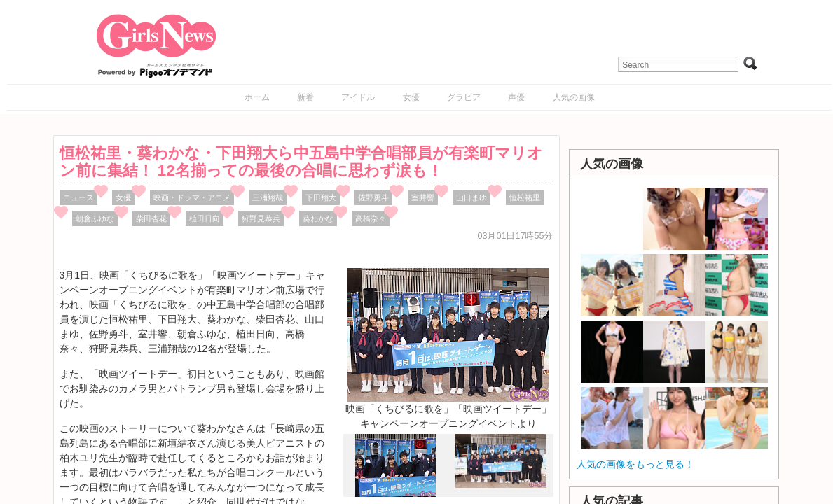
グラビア (464, 97)
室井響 (423, 197)
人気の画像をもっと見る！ (635, 464)
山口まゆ (471, 197)
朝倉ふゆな (95, 218)
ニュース (78, 197)
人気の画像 (574, 97)
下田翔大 (321, 197)
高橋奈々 (371, 218)
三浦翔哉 (268, 197)
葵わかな (318, 218)
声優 (516, 97)
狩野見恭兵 (261, 218)
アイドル (358, 97)
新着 (305, 97)
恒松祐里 (525, 197)
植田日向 (205, 218)
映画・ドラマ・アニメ (192, 197)
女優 (411, 97)
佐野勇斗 (373, 197)
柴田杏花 (151, 218)
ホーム (257, 97)
